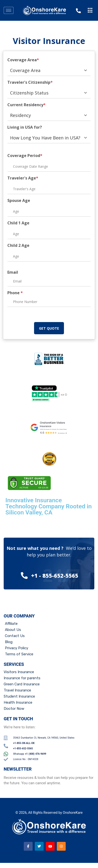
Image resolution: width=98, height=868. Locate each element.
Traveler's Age (23, 178)
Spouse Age (19, 200)
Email (13, 272)
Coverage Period (25, 156)
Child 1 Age (18, 223)
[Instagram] (61, 846)
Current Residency (26, 105)
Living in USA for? (25, 127)
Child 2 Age (18, 245)
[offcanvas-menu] (90, 10)
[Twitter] (39, 846)
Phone (15, 293)
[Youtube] (50, 846)
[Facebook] (28, 846)
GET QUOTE (49, 328)
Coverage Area (23, 60)
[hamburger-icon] (9, 10)
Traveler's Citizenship (30, 82)
